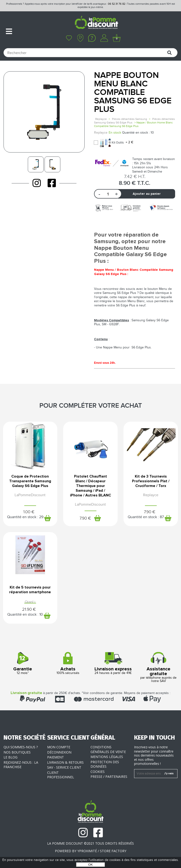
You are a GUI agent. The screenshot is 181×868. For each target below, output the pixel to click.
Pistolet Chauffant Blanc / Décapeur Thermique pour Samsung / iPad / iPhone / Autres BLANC (90, 486)
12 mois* (23, 663)
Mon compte (59, 747)
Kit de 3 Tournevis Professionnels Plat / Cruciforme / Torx (151, 481)
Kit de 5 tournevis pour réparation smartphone (30, 590)
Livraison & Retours (65, 762)
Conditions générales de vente (108, 749)
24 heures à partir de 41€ (113, 663)
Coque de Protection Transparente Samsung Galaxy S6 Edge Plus (30, 481)
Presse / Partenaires (109, 777)
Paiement (56, 757)
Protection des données (105, 764)
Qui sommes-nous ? (21, 747)
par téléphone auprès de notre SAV (158, 667)
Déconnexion (59, 752)
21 (29, 610)
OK (90, 865)
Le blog (10, 757)
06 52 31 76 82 (117, 4)
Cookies (98, 772)
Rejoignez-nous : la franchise (21, 765)
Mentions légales (107, 757)
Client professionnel (61, 775)
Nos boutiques (17, 752)
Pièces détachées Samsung (130, 119)
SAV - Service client (64, 767)
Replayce (101, 119)
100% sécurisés (68, 663)
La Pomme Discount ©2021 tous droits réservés (90, 843)
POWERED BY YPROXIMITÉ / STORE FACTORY (91, 851)
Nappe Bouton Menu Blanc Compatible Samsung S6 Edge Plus (133, 92)
